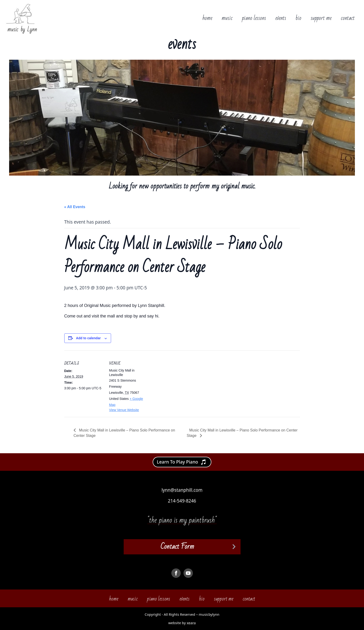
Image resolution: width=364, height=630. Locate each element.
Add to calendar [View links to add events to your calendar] (88, 338)
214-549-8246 (182, 501)
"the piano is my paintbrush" (182, 520)
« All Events (75, 207)
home (207, 18)
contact (348, 18)
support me (321, 18)
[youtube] (188, 573)
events (281, 18)
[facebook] (176, 573)
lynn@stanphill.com (182, 490)
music (227, 18)
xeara (191, 623)
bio (298, 18)
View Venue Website (124, 410)
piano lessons (254, 18)
